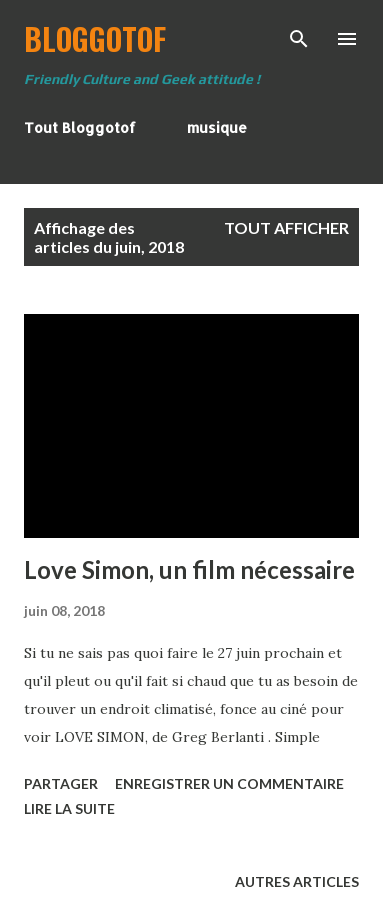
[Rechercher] (299, 36)
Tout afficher (286, 227)
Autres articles (297, 881)
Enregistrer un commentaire (229, 783)
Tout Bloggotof (80, 127)
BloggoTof (95, 38)
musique (217, 127)
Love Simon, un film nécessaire (189, 569)
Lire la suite (69, 808)
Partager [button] (61, 783)
